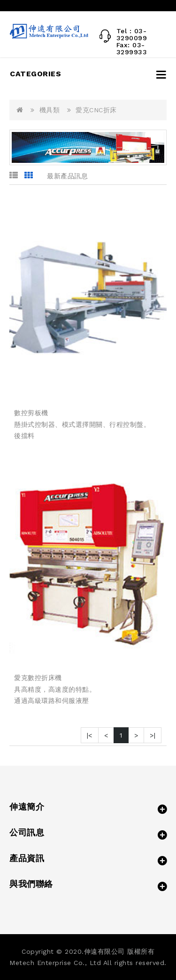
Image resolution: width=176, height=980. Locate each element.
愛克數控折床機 (38, 678)
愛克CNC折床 (96, 110)
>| (153, 735)
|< (90, 735)
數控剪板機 (31, 413)
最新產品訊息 (67, 176)
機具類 (50, 110)
